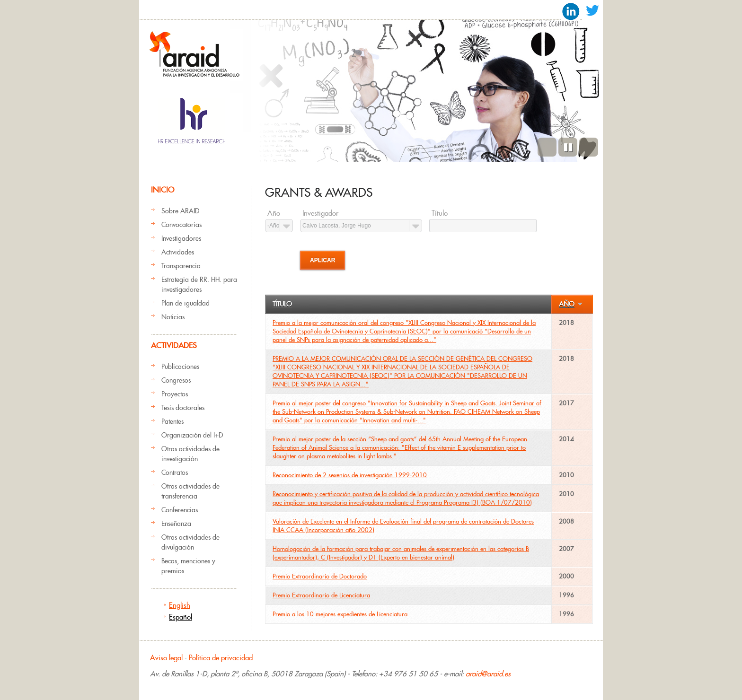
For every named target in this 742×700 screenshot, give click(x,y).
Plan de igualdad (185, 303)
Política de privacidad (221, 658)
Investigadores (181, 238)
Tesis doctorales (183, 408)
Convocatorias (181, 225)
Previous (547, 147)
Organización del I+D (192, 435)
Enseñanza (176, 524)
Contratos (175, 472)
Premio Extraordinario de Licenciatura (321, 595)
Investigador (320, 213)
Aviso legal (166, 658)
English (180, 605)
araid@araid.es (488, 674)
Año (274, 213)
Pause (568, 147)
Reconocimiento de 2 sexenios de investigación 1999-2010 (350, 475)
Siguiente (589, 147)
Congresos (176, 380)
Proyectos (175, 394)
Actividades (178, 252)
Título (440, 213)
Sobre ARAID (180, 211)
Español (181, 617)
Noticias (173, 317)
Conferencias (180, 510)
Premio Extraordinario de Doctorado (320, 576)
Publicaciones (180, 367)
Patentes (172, 421)
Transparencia (181, 266)
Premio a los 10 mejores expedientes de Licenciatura (340, 614)
